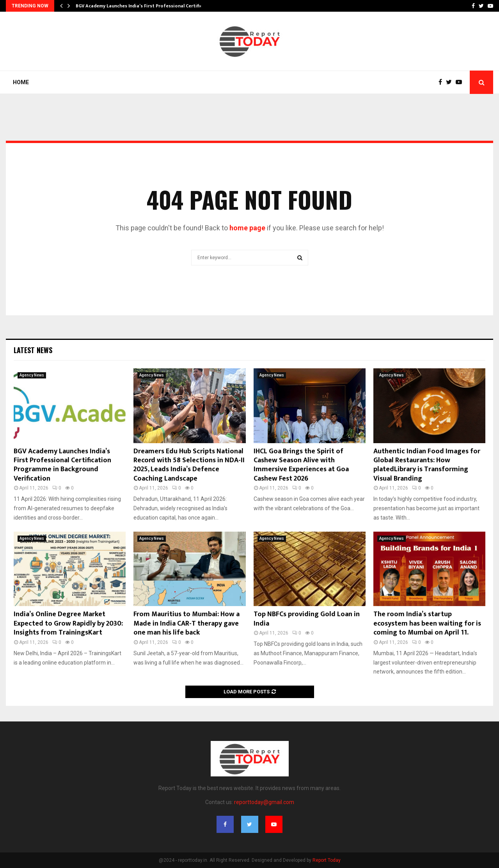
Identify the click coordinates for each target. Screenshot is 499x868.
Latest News (33, 350)
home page (247, 228)
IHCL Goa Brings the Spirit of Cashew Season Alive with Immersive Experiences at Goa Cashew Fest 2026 (301, 465)
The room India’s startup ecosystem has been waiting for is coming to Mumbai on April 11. (427, 623)
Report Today (327, 860)
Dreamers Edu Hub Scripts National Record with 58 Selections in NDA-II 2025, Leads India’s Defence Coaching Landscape (189, 465)
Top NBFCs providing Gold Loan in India (307, 619)
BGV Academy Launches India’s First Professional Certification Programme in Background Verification (62, 465)
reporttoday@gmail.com (264, 802)
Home (21, 82)
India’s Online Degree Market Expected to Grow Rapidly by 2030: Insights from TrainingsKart (68, 623)
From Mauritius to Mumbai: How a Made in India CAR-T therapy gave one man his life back (186, 623)
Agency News (32, 375)
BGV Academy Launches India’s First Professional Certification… (147, 6)
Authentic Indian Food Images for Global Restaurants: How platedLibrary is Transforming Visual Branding (427, 465)
